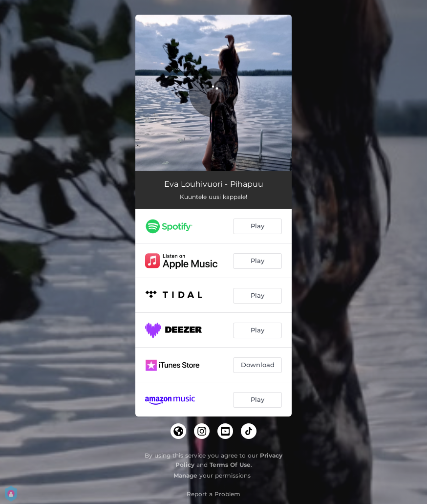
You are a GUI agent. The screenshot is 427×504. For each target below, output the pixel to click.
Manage (185, 475)
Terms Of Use (230, 465)
